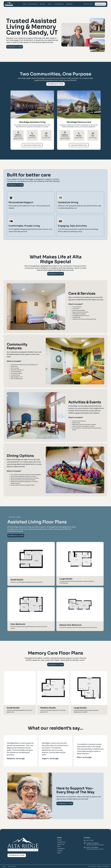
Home (25, 4)
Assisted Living (61, 842)
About (50, 4)
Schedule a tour (100, 4)
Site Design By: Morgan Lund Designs (98, 866)
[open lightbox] (31, 559)
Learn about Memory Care (79, 145)
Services (42, 4)
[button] (33, 4)
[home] (9, 4)
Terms (4, 866)
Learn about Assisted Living (32, 145)
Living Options (59, 4)
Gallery (59, 853)
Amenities (69, 4)
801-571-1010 (88, 4)
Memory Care (61, 844)
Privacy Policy (12, 866)
